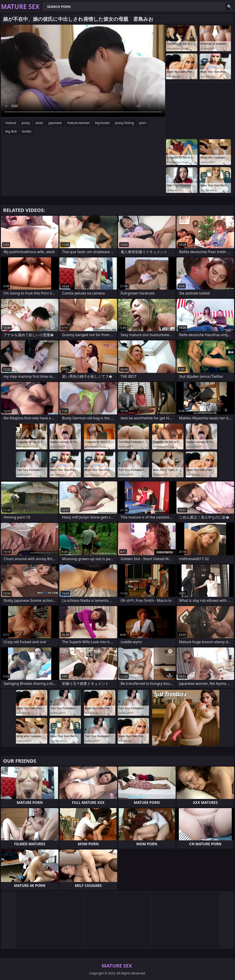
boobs (27, 131)
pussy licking (125, 123)
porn (143, 123)
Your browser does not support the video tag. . (83, 71)
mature (11, 123)
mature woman (79, 123)
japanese (55, 123)
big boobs (102, 123)
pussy (26, 123)
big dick (11, 131)
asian (39, 123)
